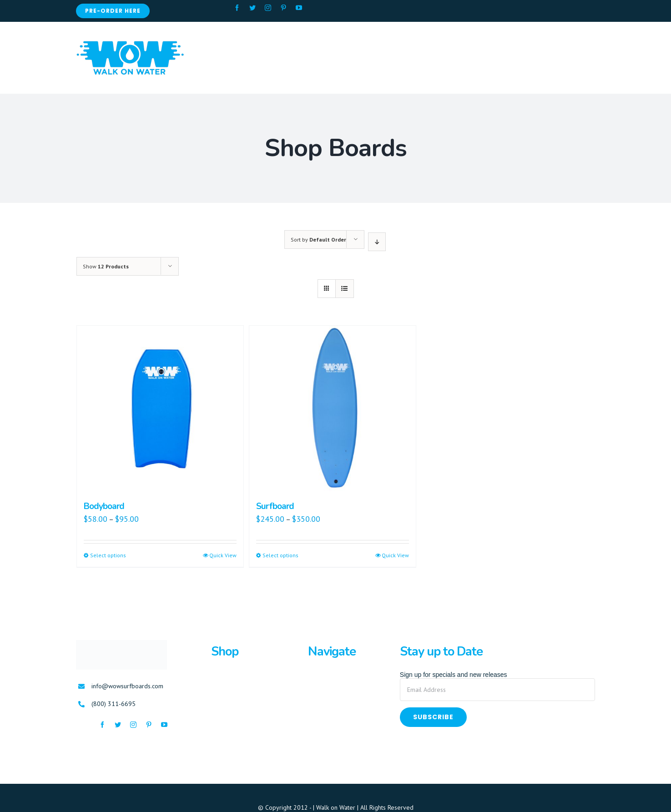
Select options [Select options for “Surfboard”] (280, 555)
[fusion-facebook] (237, 8)
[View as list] (345, 289)
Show (106, 266)
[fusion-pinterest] (283, 8)
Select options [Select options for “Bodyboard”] (108, 555)
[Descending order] (377, 242)
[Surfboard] (333, 409)
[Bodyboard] (160, 409)
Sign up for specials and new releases (454, 675)
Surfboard (275, 506)
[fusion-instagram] (268, 8)
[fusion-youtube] (299, 8)
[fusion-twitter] (252, 8)
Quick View (223, 555)
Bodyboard (104, 506)
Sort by (318, 240)
